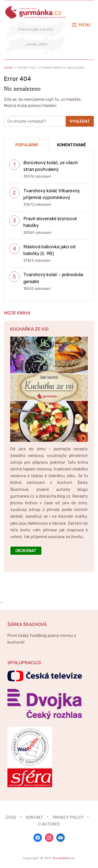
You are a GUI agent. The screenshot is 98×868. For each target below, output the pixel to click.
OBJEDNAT (26, 551)
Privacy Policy (68, 817)
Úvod (11, 817)
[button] (82, 25)
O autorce (49, 824)
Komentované (72, 145)
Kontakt (35, 817)
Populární (27, 145)
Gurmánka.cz (64, 858)
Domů (9, 68)
